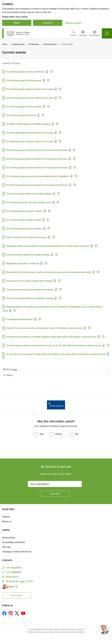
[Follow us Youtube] (23, 613)
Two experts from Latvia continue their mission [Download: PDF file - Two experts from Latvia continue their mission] (29, 281)
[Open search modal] (73, 34)
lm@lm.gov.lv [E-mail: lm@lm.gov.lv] (12, 577)
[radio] (39, 434)
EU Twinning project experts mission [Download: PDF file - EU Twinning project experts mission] (24, 229)
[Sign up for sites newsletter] (55, 494)
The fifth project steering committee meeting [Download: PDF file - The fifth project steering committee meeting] (28, 124)
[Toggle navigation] (107, 33)
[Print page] (56, 369)
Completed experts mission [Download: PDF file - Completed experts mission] (20, 319)
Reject (17, 23)
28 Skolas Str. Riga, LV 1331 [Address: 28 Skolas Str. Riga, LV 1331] (20, 581)
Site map (6, 547)
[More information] (52, 71)
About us (7, 521)
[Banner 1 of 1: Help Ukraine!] (56, 405)
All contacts (17, 595)
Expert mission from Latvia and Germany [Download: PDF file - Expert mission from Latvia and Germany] (26, 237)
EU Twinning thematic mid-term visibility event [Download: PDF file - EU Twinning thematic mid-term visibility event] (29, 202)
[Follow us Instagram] (11, 613)
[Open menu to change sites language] (83, 34)
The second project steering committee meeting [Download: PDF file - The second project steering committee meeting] (30, 298)
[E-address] (8, 587)
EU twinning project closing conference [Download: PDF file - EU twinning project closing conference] (26, 72)
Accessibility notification (14, 542)
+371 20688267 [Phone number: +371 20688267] (14, 572)
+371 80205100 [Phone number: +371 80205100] (14, 568)
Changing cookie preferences (17, 552)
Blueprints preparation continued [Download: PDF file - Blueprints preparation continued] (23, 263)
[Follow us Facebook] (4, 613)
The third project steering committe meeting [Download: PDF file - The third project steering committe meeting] (28, 255)
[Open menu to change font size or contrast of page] (95, 34)
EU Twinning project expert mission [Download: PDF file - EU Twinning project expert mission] (24, 220)
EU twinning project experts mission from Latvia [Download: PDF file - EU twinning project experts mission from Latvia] (30, 89)
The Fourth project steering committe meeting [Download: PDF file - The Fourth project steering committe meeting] (29, 194)
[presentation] (24, 448)
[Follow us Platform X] (17, 613)
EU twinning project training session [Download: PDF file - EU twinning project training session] (24, 80)
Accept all (48, 23)
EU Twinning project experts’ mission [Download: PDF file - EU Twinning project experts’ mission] (24, 211)
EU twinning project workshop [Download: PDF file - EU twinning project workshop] (21, 115)
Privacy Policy (9, 538)
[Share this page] (56, 375)
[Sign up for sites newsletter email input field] (55, 484)
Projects (6, 517)
